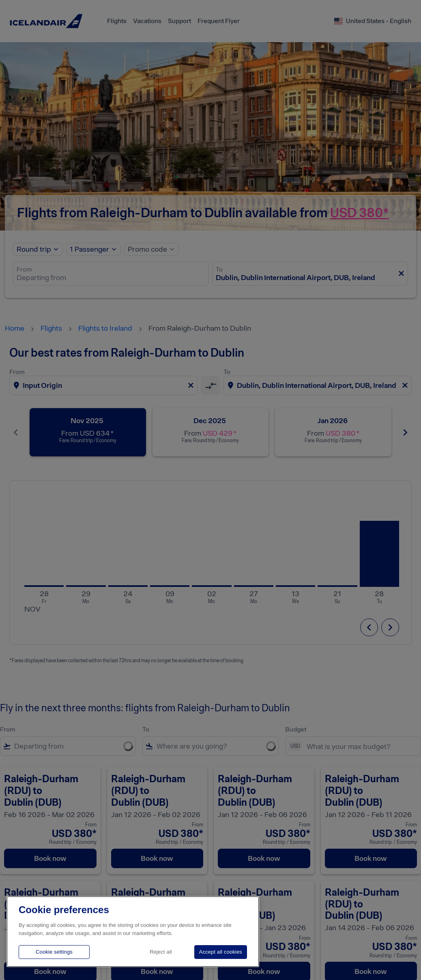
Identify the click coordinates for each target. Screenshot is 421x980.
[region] (133, 932)
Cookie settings (54, 952)
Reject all (161, 952)
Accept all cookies (221, 952)
